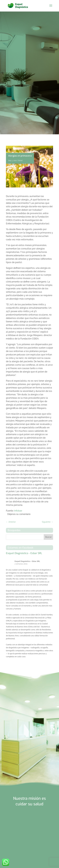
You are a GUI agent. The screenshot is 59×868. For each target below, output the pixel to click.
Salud (20, 161)
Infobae (18, 511)
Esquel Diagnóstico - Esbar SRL (24, 553)
